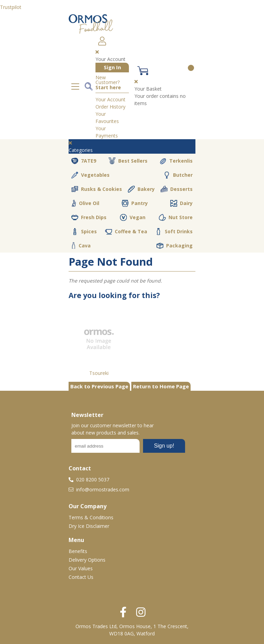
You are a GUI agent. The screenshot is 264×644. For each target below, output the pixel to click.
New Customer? (108, 83)
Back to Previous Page (99, 386)
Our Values (81, 568)
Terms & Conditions (91, 517)
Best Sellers (128, 161)
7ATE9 (84, 161)
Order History (110, 107)
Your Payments (107, 132)
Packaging (175, 246)
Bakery (141, 189)
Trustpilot (11, 7)
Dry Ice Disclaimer (89, 526)
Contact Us (81, 577)
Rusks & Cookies (97, 189)
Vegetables (90, 175)
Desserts (177, 189)
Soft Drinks (174, 232)
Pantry (135, 203)
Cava (81, 246)
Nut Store (176, 217)
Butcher (178, 175)
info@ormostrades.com (99, 489)
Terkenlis (176, 161)
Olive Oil (85, 203)
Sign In (112, 67)
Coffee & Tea (126, 232)
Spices (84, 232)
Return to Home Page (161, 386)
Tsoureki (99, 373)
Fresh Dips (89, 217)
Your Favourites (107, 117)
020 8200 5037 (89, 479)
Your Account (110, 99)
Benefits (78, 551)
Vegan (133, 217)
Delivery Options (87, 560)
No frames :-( (128, 448)
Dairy (181, 203)
